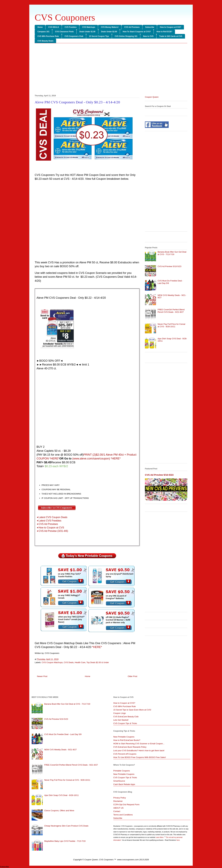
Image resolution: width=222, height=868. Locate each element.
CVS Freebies (71, 27)
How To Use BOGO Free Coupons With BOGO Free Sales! (140, 757)
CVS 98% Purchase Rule (48, 36)
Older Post (133, 676)
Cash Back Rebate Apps (124, 784)
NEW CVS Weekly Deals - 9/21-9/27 (60, 750)
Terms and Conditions (123, 815)
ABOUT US (118, 808)
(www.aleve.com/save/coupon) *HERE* (96, 459)
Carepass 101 (43, 32)
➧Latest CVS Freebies (49, 521)
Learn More (160, 837)
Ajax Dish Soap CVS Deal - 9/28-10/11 (61, 795)
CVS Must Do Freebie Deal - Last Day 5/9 (63, 734)
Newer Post (42, 676)
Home (40, 27)
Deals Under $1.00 (87, 32)
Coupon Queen (152, 97)
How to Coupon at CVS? (171, 27)
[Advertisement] (111, 69)
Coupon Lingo (120, 713)
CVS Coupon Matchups (52, 662)
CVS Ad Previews (132, 27)
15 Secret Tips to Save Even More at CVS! (132, 710)
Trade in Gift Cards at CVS (171, 36)
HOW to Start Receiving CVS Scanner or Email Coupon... (139, 744)
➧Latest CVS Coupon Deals (52, 517)
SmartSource (119, 781)
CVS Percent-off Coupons (125, 754)
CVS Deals (69, 662)
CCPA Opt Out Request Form (126, 805)
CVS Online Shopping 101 (126, 36)
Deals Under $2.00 (109, 32)
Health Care (80, 662)
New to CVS (148, 36)
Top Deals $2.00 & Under (98, 662)
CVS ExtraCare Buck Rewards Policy (130, 747)
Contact (117, 811)
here (178, 840)
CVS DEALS (54, 27)
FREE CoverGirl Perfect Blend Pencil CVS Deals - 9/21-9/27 (171, 311)
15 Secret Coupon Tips (99, 36)
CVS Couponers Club (74, 36)
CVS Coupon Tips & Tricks (125, 723)
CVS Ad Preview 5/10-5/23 (169, 266)
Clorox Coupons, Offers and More (59, 811)
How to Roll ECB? (164, 32)
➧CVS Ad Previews (47, 524)
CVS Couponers (65, 17)
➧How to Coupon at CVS (50, 528)
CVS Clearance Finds (64, 32)
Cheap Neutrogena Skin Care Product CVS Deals (66, 826)
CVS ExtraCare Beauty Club (126, 717)
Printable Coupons (122, 771)
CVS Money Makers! (110, 27)
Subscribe (150, 27)
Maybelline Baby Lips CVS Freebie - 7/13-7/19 (65, 841)
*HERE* (97, 647)
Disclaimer (118, 801)
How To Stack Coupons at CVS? (137, 32)
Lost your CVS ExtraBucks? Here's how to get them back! (139, 751)
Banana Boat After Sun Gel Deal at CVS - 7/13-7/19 (172, 253)
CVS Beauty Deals (45, 41)
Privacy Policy (120, 798)
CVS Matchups (89, 27)
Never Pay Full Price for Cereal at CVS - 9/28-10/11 (171, 325)
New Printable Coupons (124, 737)
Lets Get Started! (121, 720)
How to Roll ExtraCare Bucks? (127, 740)
